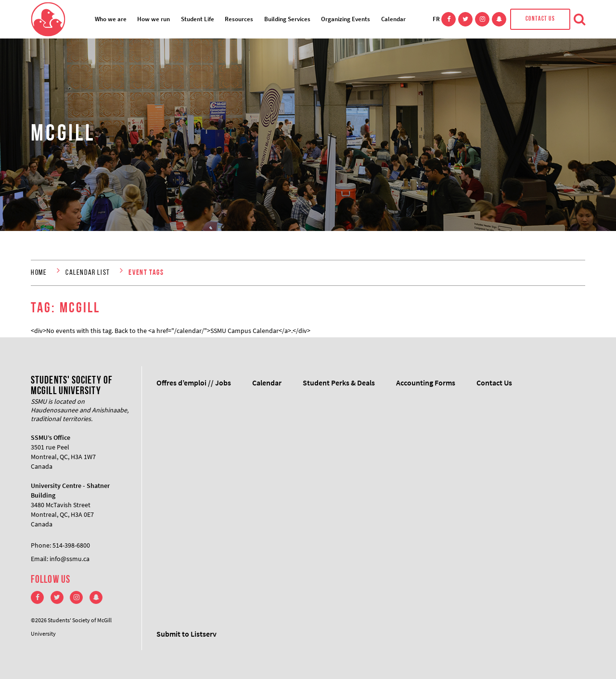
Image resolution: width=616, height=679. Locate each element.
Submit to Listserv (186, 634)
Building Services (287, 19)
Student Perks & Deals (339, 383)
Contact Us (540, 19)
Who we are (111, 19)
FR (436, 19)
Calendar (393, 19)
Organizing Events (346, 19)
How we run (154, 19)
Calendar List (88, 273)
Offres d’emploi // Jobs (194, 383)
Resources (239, 19)
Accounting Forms (426, 383)
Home (39, 273)
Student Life (198, 19)
